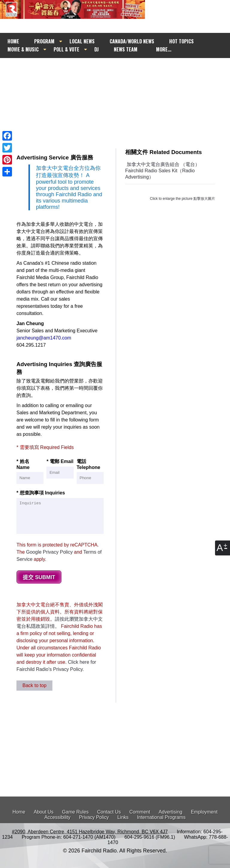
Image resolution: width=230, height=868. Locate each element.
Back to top (34, 685)
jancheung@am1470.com (44, 338)
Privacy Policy (94, 817)
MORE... (164, 49)
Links (123, 817)
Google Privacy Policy (49, 552)
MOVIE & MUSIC (23, 49)
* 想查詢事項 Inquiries (60, 512)
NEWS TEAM (126, 49)
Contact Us (109, 812)
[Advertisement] (123, 98)
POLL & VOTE (66, 49)
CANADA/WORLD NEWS (132, 41)
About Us (44, 812)
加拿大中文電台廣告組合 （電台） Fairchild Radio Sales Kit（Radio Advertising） (162, 171)
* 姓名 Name (30, 471)
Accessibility (57, 817)
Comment (140, 812)
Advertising (171, 812)
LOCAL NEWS (82, 41)
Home (19, 812)
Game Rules (75, 812)
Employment (204, 812)
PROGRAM (44, 41)
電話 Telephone (90, 471)
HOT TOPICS (181, 41)
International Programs (161, 817)
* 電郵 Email (60, 469)
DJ (97, 49)
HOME (13, 41)
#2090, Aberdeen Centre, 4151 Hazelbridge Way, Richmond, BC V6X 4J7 (90, 832)
